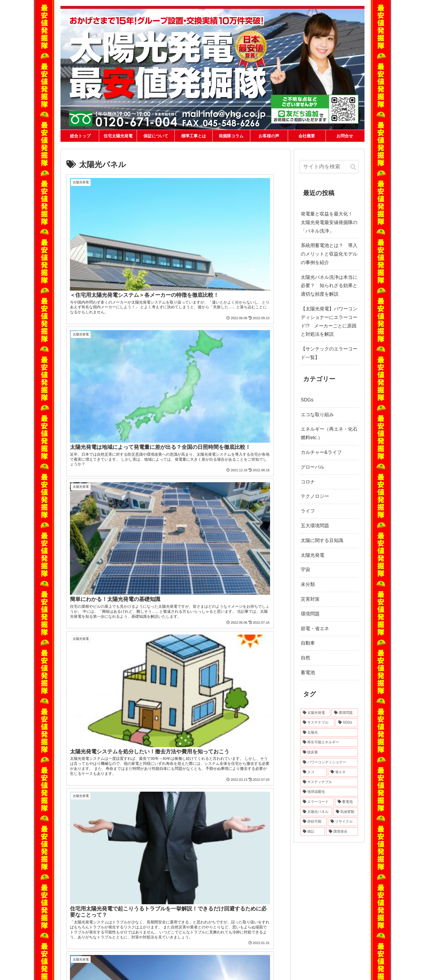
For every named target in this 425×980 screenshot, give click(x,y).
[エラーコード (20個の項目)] (317, 802)
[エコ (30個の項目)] (313, 772)
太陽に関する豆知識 (322, 540)
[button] (353, 167)
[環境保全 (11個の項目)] (342, 832)
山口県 (334, 938)
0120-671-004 (300, 890)
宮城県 (299, 915)
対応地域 (282, 905)
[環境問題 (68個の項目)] (345, 713)
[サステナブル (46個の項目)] (317, 723)
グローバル (313, 467)
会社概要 (82, 971)
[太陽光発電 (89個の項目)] (315, 713)
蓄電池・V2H (220, 892)
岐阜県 (331, 927)
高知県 (299, 943)
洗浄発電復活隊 (222, 920)
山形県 (320, 915)
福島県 (331, 915)
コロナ (308, 482)
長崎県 (331, 943)
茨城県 (341, 915)
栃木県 (278, 921)
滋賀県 (299, 932)
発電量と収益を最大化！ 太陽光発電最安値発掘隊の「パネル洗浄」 (329, 222)
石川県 (288, 927)
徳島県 (344, 938)
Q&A (79, 892)
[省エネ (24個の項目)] (343, 772)
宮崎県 (288, 948)
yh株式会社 (218, 870)
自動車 (308, 643)
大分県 (278, 948)
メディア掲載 (86, 927)
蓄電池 (308, 672)
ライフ (308, 511)
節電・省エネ (315, 629)
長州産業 (148, 870)
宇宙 (305, 570)
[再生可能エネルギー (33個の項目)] (329, 742)
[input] (329, 167)
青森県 (278, 915)
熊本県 (341, 943)
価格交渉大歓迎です (91, 920)
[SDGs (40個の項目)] (347, 723)
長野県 (320, 927)
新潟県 (344, 921)
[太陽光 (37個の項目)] (329, 733)
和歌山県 (279, 938)
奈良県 (341, 932)
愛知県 (278, 932)
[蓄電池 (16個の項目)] (346, 802)
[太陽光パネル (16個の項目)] (316, 812)
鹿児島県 (300, 948)
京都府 (309, 932)
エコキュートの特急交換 (229, 941)
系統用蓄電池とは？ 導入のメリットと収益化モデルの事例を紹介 (329, 254)
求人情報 (163, 971)
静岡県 (341, 927)
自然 (305, 658)
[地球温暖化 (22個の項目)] (329, 792)
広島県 (323, 938)
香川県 (278, 943)
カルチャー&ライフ (321, 452)
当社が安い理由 (88, 877)
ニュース (121, 971)
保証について (86, 870)
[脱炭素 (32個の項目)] (329, 752)
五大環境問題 (315, 526)
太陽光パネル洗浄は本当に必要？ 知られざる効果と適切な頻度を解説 (329, 286)
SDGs (307, 400)
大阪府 (320, 932)
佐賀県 (320, 943)
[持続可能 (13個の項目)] (313, 822)
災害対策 (310, 599)
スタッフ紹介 (142, 971)
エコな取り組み (317, 415)
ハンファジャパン (155, 877)
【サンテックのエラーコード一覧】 (329, 353)
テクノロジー (315, 496)
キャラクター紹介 (89, 913)
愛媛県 (288, 943)
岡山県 (313, 938)
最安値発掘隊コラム (223, 934)
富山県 (278, 927)
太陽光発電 (313, 555)
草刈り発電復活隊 (224, 927)
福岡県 (309, 943)
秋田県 (309, 915)
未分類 (308, 584)
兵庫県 (331, 932)
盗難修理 (216, 906)
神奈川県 (332, 921)
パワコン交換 (220, 913)
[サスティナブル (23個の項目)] (329, 782)
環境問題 (310, 614)
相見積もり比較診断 (225, 885)
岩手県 (288, 915)
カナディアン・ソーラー (161, 885)
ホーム (82, 860)
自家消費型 (218, 899)
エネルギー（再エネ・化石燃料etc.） (329, 433)
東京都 (320, 921)
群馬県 (288, 921)
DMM (146, 892)
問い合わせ (102, 971)
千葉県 (309, 921)
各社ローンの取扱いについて (98, 899)
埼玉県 (299, 921)
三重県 (288, 932)
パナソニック (152, 899)
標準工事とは (86, 885)
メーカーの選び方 (89, 906)
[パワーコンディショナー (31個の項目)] (329, 762)
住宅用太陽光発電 (221, 877)
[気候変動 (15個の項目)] (346, 812)
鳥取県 (292, 938)
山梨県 (309, 927)
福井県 (299, 927)
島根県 (302, 938)
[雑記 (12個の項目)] (313, 832)
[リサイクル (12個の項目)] (343, 822)
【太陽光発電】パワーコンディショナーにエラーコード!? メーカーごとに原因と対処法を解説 (329, 321)
